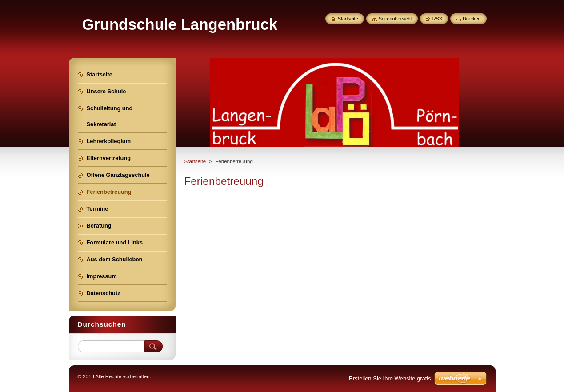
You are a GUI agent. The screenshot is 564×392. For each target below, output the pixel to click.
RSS (437, 19)
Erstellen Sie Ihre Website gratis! (391, 378)
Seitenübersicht (395, 19)
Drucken (472, 19)
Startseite (195, 161)
